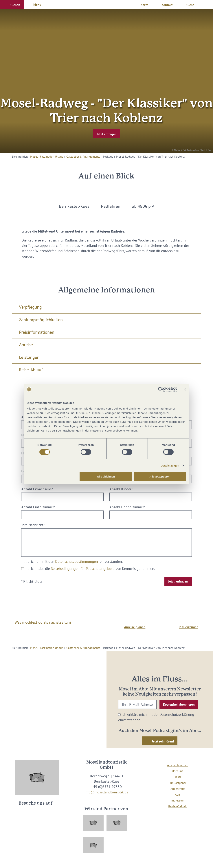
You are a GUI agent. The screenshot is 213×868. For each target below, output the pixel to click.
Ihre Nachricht (33, 525)
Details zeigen (170, 465)
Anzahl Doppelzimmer (127, 507)
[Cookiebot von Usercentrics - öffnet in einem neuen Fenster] (161, 389)
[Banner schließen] (185, 389)
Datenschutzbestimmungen (77, 561)
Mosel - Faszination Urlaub (47, 156)
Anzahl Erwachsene (37, 489)
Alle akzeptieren (160, 477)
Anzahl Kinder (121, 489)
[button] (12, 4)
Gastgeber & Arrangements (83, 156)
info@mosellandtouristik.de (106, 792)
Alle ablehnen (106, 477)
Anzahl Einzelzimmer (38, 507)
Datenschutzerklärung (177, 714)
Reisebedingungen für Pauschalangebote (83, 568)
